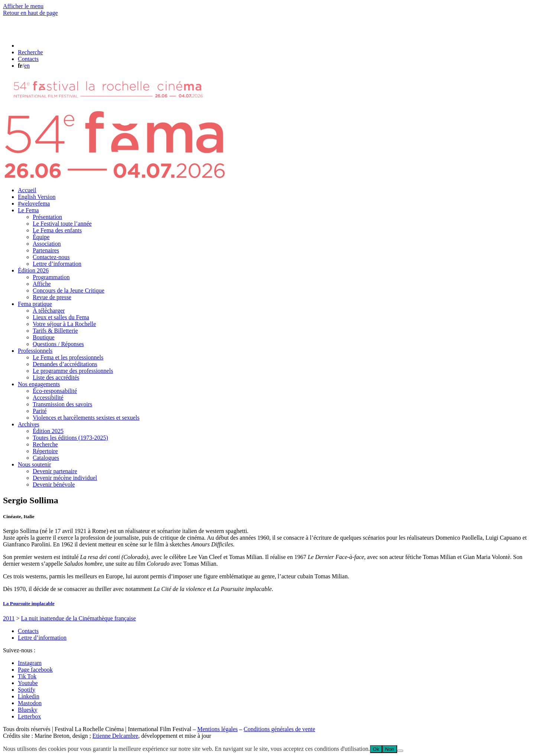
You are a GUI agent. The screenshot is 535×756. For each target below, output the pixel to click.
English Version (37, 197)
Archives (29, 424)
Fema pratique (35, 304)
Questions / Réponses (58, 344)
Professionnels (35, 351)
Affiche (42, 284)
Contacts (28, 631)
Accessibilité (48, 398)
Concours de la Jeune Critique (69, 290)
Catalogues (46, 458)
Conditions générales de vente (279, 729)
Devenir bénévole (54, 484)
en (27, 66)
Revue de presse (52, 297)
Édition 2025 (48, 431)
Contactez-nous (51, 257)
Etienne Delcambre (115, 736)
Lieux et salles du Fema (61, 317)
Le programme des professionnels (73, 371)
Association (47, 244)
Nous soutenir (34, 464)
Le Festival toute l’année (62, 224)
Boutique (44, 337)
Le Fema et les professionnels (68, 357)
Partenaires (46, 250)
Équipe (41, 237)
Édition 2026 (33, 270)
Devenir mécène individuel (65, 478)
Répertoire (45, 451)
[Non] (400, 751)
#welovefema (34, 203)
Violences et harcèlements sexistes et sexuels (86, 418)
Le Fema (28, 210)
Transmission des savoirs (62, 404)
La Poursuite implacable (29, 603)
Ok (376, 749)
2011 (9, 618)
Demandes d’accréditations (65, 364)
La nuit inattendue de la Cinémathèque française (78, 618)
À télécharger (49, 311)
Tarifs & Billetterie (55, 331)
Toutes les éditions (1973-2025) (70, 438)
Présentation (47, 217)
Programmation (51, 277)
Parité (40, 411)
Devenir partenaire (55, 471)
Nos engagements (39, 384)
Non (390, 749)
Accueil (27, 190)
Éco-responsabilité (55, 391)
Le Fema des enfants (57, 230)
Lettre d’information (57, 264)
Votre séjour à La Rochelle (64, 324)
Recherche (45, 444)
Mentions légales (218, 729)
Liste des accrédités (56, 377)
